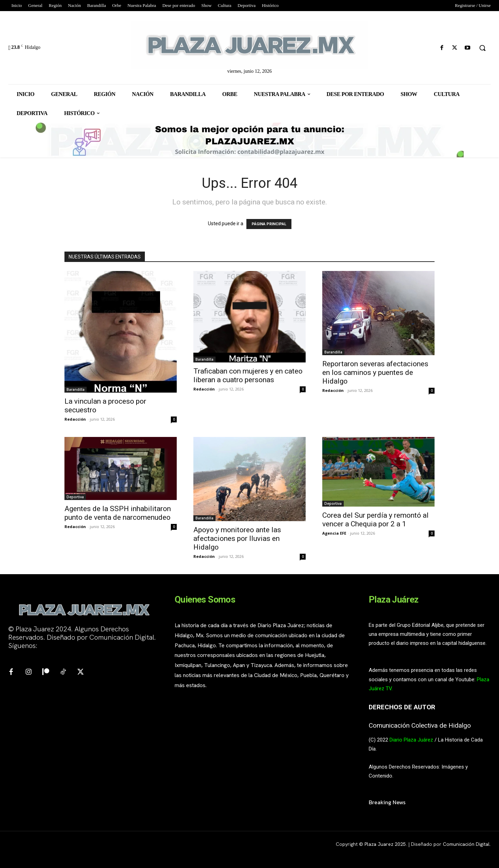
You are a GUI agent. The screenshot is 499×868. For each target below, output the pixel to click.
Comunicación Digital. (467, 844)
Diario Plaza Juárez (411, 740)
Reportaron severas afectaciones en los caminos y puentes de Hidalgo (375, 372)
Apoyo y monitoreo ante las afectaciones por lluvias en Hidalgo (237, 538)
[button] (482, 48)
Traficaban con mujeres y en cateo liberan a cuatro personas (248, 375)
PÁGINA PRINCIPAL (269, 224)
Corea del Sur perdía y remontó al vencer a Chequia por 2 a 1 (375, 520)
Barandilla (76, 389)
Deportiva (75, 497)
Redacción (75, 419)
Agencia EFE (334, 533)
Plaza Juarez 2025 (385, 844)
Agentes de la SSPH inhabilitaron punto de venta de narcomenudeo (118, 513)
